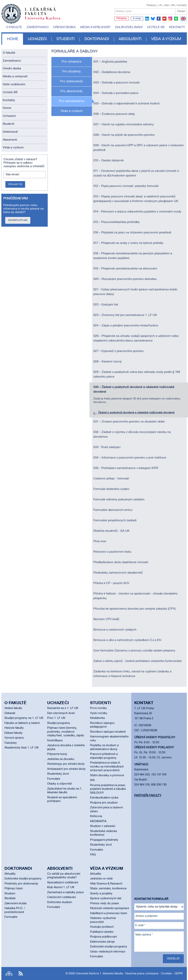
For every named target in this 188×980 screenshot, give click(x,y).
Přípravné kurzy (57, 754)
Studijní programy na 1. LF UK (24, 718)
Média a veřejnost (95, 27)
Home (13, 39)
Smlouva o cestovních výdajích (115, 630)
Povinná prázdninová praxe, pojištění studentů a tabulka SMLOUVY (108, 789)
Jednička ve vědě (101, 879)
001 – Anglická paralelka (110, 62)
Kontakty (182, 5)
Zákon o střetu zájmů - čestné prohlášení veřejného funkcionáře (137, 661)
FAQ (93, 855)
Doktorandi (97, 39)
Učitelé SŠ (156, 27)
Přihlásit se (15, 184)
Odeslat (173, 959)
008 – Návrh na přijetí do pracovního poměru (124, 135)
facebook (159, 19)
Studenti (66, 39)
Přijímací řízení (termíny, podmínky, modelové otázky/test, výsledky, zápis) (66, 732)
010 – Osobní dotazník (108, 161)
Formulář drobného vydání (111, 489)
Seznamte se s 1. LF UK (63, 708)
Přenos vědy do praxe (104, 903)
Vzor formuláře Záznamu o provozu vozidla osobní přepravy (134, 651)
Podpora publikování (103, 937)
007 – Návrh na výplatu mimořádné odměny (124, 125)
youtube (164, 19)
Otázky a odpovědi (59, 784)
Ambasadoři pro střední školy (66, 769)
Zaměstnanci (38, 27)
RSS (21, 974)
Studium (10, 894)
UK (160, 5)
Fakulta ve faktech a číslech (22, 723)
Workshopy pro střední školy (66, 764)
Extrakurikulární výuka (104, 798)
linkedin (147, 19)
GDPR (179, 974)
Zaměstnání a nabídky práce (65, 892)
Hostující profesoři (102, 927)
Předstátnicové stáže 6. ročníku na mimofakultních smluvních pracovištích (107, 767)
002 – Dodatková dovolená (112, 72)
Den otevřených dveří (61, 713)
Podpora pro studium (104, 803)
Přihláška (122, 19)
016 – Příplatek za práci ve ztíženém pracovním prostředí (132, 233)
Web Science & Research (106, 884)
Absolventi (130, 39)
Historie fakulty (14, 728)
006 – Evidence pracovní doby (114, 114)
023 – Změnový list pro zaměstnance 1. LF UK (125, 315)
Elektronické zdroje (102, 942)
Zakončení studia (15, 903)
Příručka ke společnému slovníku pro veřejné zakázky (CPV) (134, 609)
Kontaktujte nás (18, 220)
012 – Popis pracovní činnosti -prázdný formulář (126, 186)
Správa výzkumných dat (106, 898)
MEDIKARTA (98, 821)
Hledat (181, 11)
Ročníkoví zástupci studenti (108, 732)
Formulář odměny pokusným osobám (119, 500)
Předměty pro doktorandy (21, 884)
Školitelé (10, 898)
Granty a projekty (101, 894)
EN (183, 21)
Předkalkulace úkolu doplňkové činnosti (121, 562)
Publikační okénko (102, 932)
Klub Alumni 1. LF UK (61, 887)
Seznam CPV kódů (106, 619)
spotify (176, 19)
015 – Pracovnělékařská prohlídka (116, 222)
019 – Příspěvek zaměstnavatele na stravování (125, 269)
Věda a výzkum (166, 39)
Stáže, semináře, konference (108, 889)
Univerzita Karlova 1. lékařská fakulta (99, 974)
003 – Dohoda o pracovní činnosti (117, 83)
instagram (170, 19)
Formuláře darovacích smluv (113, 510)
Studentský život (58, 774)
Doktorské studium (60, 902)
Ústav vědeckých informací (108, 952)
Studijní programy (59, 723)
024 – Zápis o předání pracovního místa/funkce (126, 326)
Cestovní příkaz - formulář (111, 479)
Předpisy (151, 5)
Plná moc (100, 541)
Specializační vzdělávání (63, 883)
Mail (167, 5)
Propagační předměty (104, 840)
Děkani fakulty (14, 733)
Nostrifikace (55, 741)
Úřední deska (64, 27)
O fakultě (14, 27)
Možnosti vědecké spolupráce (110, 908)
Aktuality (10, 874)
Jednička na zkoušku (61, 759)
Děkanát (10, 713)
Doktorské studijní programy (23, 879)
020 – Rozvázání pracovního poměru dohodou (125, 279)
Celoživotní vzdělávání (61, 897)
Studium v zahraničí (103, 826)
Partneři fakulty (148, 796)
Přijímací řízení (14, 889)
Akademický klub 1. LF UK (22, 748)
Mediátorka (97, 718)
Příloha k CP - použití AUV (111, 583)
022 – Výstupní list (106, 305)
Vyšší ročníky (99, 713)
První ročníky (98, 708)
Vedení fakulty (13, 708)
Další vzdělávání (129, 27)
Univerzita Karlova (46, 20)
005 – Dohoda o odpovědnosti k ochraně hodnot (126, 104)
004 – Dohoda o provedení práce (116, 93)
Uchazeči (37, 39)
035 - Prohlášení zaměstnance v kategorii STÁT (126, 468)
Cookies (166, 974)
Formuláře (54, 779)
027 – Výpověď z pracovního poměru (118, 351)
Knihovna (96, 816)
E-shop (137, 19)
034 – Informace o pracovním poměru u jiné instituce (130, 458)
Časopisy (11, 743)
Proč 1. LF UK (56, 718)
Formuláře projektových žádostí (115, 521)
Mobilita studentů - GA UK (111, 531)
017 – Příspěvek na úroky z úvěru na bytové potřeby (128, 243)
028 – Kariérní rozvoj (107, 362)
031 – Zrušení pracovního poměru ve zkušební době (129, 422)
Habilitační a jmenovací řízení (108, 913)
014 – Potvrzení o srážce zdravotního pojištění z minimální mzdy (137, 212)
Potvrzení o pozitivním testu (112, 552)
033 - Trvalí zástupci (107, 447)
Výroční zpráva (14, 738)
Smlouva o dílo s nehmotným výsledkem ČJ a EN (127, 640)
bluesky (153, 19)
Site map (9, 974)
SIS (173, 5)
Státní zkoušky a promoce (107, 775)
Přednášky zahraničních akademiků (118, 573)
